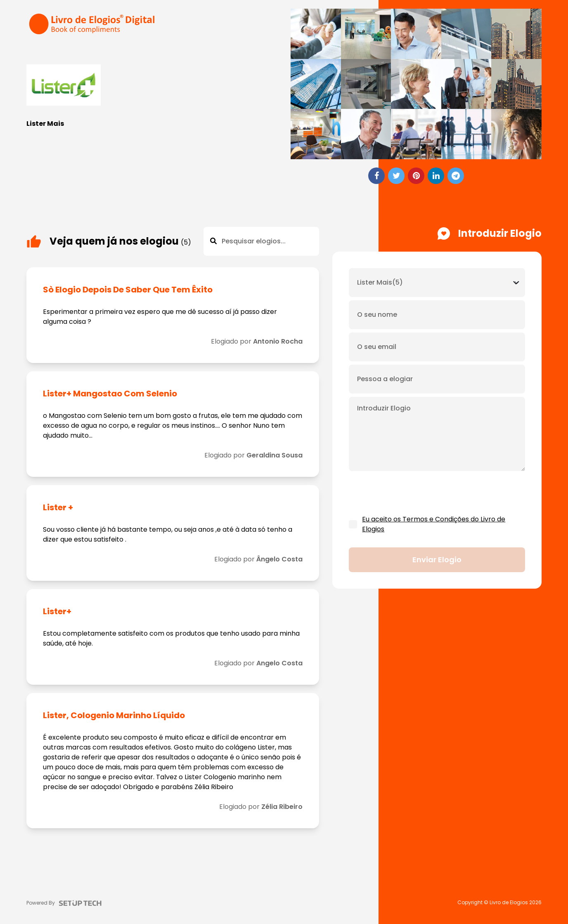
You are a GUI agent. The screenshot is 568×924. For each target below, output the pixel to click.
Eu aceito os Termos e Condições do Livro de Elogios (434, 524)
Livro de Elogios (509, 903)
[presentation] (412, 493)
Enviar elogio (437, 560)
